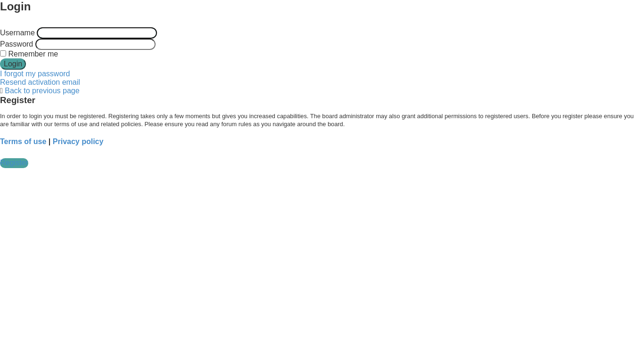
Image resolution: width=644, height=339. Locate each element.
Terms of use (23, 141)
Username (17, 33)
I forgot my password (35, 74)
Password (17, 44)
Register (14, 163)
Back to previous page (42, 91)
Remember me (29, 54)
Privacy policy (78, 141)
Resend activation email (40, 82)
